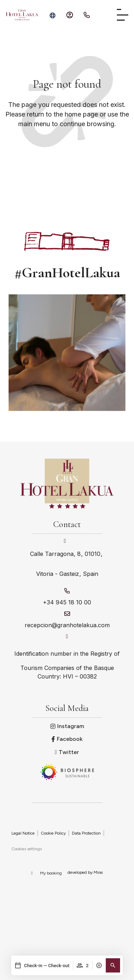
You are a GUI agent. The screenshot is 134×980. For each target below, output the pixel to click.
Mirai (98, 872)
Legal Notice (23, 833)
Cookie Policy (53, 833)
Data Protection (86, 833)
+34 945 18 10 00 (67, 602)
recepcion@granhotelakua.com (67, 625)
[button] (113, 965)
